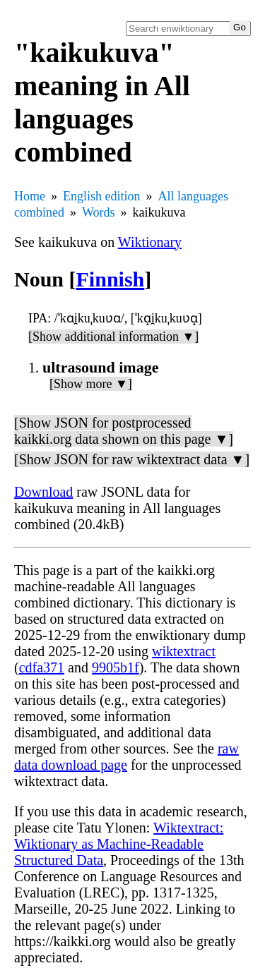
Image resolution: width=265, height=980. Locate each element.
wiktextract (184, 651)
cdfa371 (42, 667)
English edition (102, 196)
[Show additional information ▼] (113, 337)
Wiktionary (150, 242)
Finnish (111, 279)
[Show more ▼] (91, 384)
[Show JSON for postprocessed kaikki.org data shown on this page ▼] (124, 431)
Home (30, 196)
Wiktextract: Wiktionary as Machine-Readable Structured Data (119, 844)
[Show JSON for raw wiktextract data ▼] (132, 459)
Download (43, 492)
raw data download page (126, 757)
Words (99, 212)
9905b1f (116, 667)
